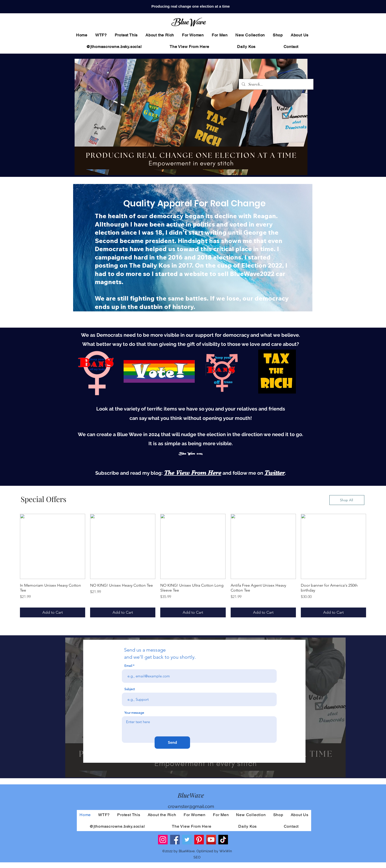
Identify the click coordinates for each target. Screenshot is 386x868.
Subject (129, 689)
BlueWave (188, 23)
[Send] (172, 743)
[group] (193, 566)
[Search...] (276, 84)
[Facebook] (175, 840)
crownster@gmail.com (191, 806)
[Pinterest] (199, 840)
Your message (134, 713)
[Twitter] (187, 840)
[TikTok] (223, 840)
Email (128, 666)
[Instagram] (163, 840)
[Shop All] (347, 500)
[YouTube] (211, 840)
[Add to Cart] (53, 612)
